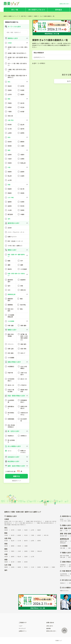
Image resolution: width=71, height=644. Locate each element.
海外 (6, 570)
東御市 (36, 16)
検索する (16, 476)
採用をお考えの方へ (51, 631)
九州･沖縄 (8, 565)
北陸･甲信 (23, 16)
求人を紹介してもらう (37, 10)
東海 (6, 544)
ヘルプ (20, 626)
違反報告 (48, 628)
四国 (6, 560)
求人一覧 (15, 10)
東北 (6, 528)
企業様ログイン (23, 631)
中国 (6, 554)
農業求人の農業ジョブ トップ (11, 16)
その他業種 (64, 546)
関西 (6, 549)
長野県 (30, 16)
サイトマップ (22, 628)
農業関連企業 (64, 539)
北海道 (7, 519)
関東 (6, 533)
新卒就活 (59, 10)
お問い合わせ (50, 626)
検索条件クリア (16, 481)
